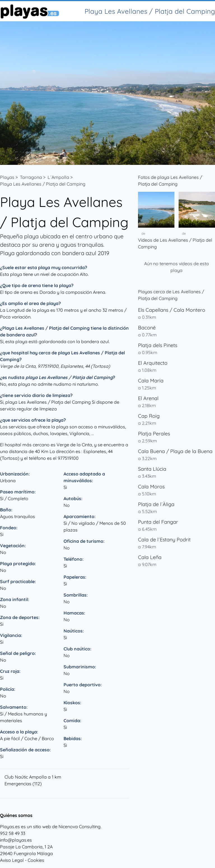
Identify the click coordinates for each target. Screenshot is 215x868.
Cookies (36, 860)
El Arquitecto (153, 363)
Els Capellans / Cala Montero (172, 310)
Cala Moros (151, 487)
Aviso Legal (12, 860)
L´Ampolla (58, 177)
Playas (7, 177)
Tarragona (31, 177)
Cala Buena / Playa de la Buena (175, 451)
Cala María (151, 381)
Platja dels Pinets (158, 345)
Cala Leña (150, 557)
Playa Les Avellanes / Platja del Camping (43, 184)
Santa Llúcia (152, 469)
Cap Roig (149, 416)
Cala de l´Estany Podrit (164, 540)
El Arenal (148, 398)
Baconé (147, 328)
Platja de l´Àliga (156, 504)
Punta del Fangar (158, 522)
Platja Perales (154, 434)
